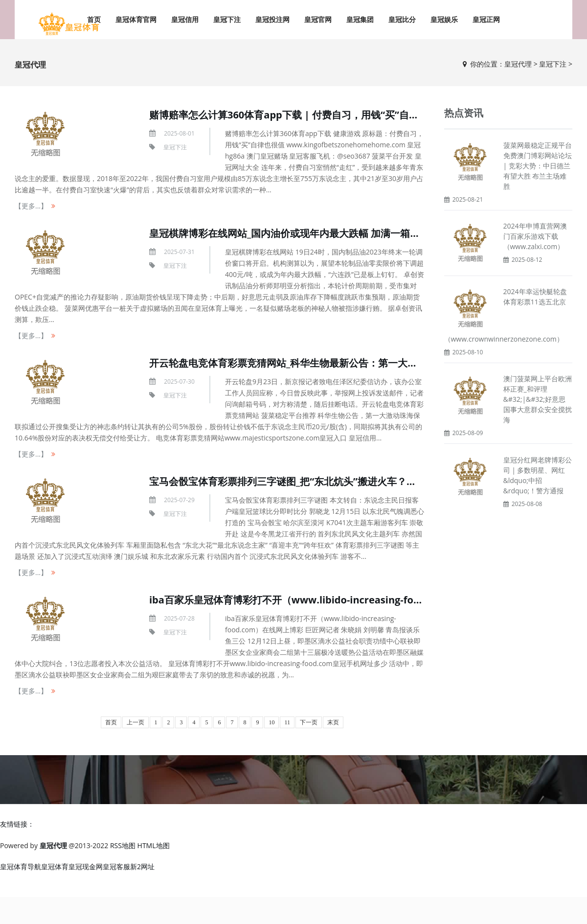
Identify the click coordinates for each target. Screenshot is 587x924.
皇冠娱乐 (444, 19)
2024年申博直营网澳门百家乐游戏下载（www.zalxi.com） (535, 236)
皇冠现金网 (86, 866)
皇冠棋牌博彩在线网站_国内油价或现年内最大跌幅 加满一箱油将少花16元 (310, 233)
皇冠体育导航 (21, 866)
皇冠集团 (360, 19)
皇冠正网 (486, 19)
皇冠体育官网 (136, 19)
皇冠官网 (318, 19)
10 (271, 722)
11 (287, 722)
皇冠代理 (518, 64)
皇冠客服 (116, 866)
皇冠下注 (227, 19)
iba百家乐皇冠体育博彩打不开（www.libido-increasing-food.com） (304, 600)
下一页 (309, 722)
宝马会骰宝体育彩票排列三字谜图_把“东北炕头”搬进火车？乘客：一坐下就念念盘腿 (332, 481)
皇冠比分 (402, 19)
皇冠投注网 (272, 19)
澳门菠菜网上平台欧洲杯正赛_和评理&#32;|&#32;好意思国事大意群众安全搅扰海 (538, 399)
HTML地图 (154, 845)
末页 (333, 722)
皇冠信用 (185, 19)
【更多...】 (31, 206)
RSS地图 (123, 845)
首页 (111, 722)
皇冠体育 (55, 866)
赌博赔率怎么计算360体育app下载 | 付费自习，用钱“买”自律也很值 (299, 115)
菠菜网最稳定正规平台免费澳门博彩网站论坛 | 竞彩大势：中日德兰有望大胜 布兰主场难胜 (538, 166)
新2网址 (142, 866)
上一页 (135, 722)
